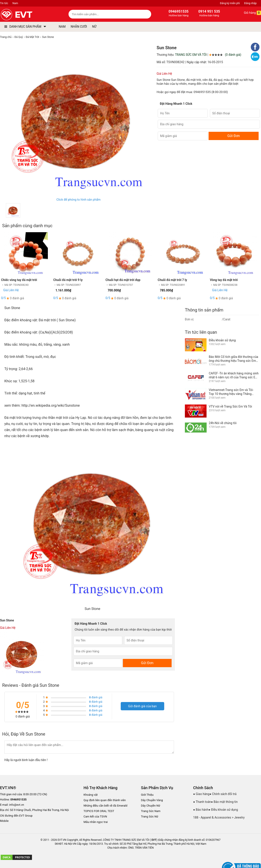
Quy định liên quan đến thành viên (105, 800)
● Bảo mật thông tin (224, 802)
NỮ (94, 27)
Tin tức (4, 3)
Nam (15, 3)
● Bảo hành (201, 810)
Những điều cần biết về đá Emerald (105, 806)
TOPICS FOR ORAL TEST (99, 811)
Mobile (4, 821)
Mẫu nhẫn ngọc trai (96, 822)
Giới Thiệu (147, 795)
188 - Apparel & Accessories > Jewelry (219, 817)
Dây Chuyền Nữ (151, 806)
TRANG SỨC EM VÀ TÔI (191, 55)
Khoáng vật (91, 795)
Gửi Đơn (233, 136)
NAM (62, 27)
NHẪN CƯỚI (79, 27)
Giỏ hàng (249, 13)
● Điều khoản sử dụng (223, 810)
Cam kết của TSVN (95, 816)
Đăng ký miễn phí (230, 3)
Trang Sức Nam (151, 811)
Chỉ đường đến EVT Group (16, 816)
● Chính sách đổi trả (223, 794)
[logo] (27, 15)
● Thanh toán (202, 802)
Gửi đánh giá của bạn (142, 706)
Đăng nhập (250, 3)
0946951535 (202, 92)
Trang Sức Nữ (150, 816)
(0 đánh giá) (233, 55)
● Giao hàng (201, 794)
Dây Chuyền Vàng (152, 800)
